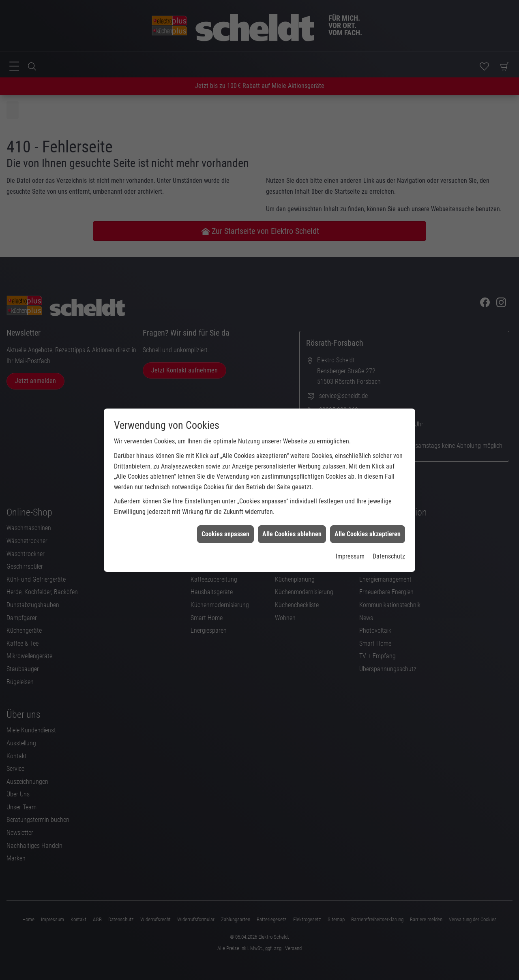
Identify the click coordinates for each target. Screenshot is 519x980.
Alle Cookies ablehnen (292, 479)
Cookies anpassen (225, 479)
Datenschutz (389, 502)
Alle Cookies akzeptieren (368, 479)
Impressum (350, 502)
